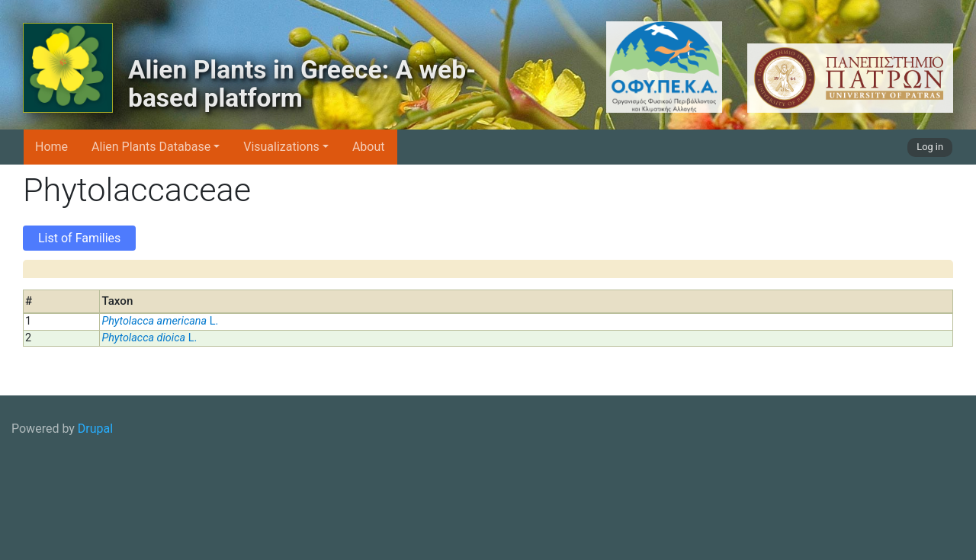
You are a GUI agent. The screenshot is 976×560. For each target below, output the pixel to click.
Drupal (95, 429)
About (369, 147)
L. (160, 321)
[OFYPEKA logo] (615, 67)
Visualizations (281, 147)
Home (51, 147)
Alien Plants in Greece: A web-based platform (302, 85)
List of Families (79, 238)
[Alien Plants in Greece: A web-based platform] (68, 68)
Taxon (117, 301)
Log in (930, 147)
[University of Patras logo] (846, 78)
